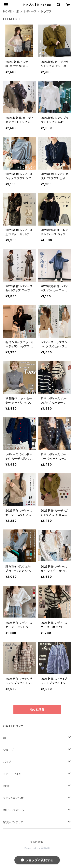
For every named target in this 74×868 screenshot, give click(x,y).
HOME (7, 11)
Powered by (37, 848)
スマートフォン (12, 774)
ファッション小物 (13, 798)
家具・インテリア (13, 822)
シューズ (8, 750)
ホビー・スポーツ (14, 810)
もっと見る (37, 710)
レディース (30, 11)
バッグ (7, 762)
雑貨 (6, 786)
